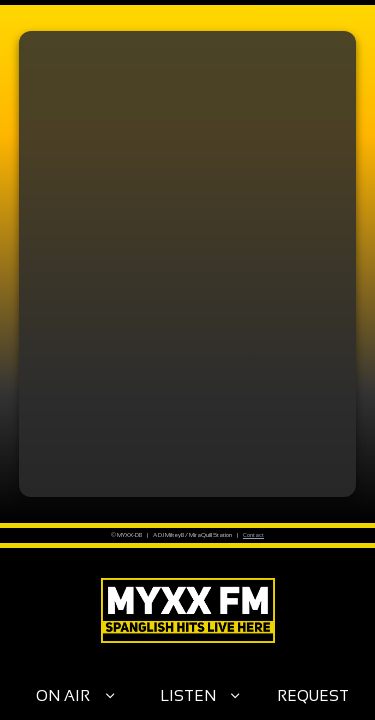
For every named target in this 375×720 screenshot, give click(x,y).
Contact (253, 535)
